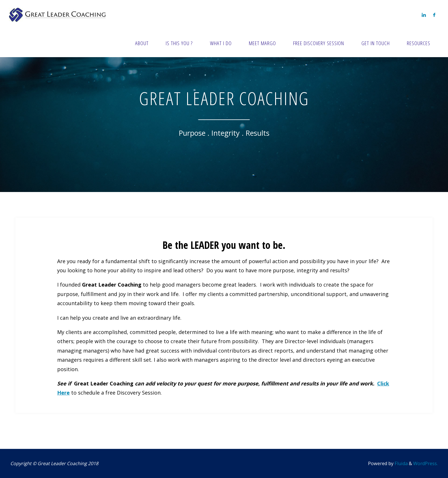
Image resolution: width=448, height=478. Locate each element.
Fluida (401, 463)
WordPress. (425, 463)
